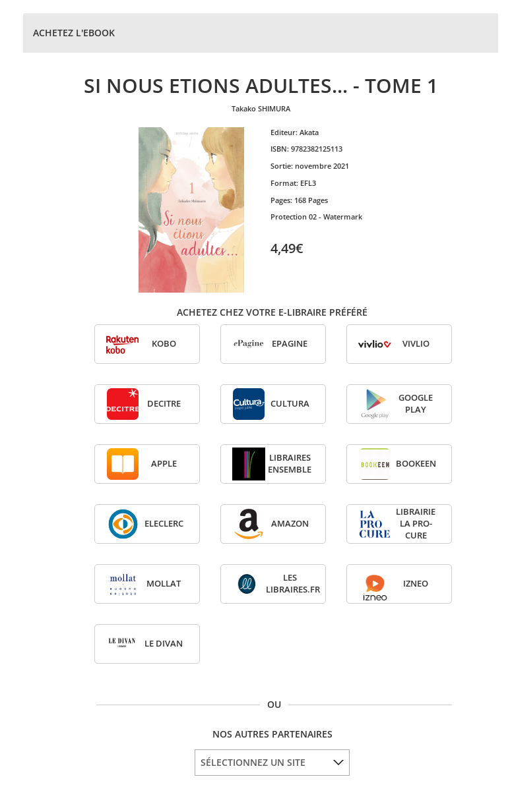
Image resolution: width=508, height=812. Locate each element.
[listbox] (272, 763)
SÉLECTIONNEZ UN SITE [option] (253, 762)
